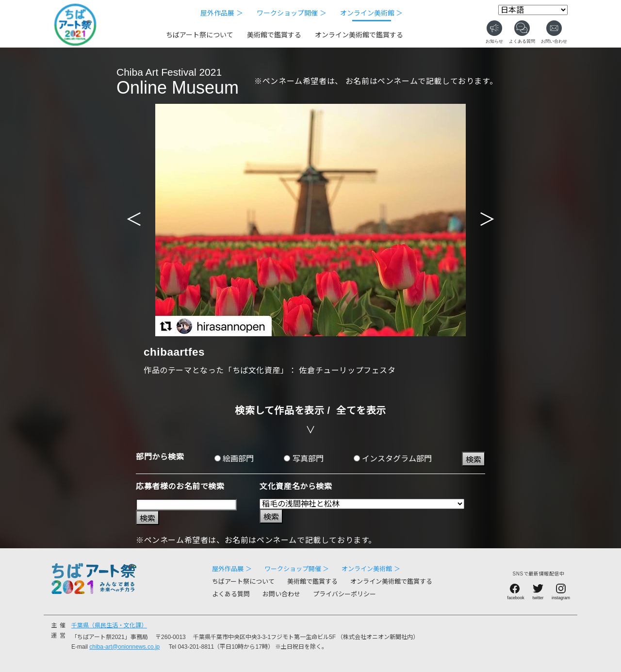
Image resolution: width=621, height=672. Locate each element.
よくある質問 (231, 594)
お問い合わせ (281, 594)
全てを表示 (361, 410)
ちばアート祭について (200, 35)
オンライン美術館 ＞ (372, 13)
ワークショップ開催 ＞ (292, 13)
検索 (474, 460)
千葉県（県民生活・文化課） (109, 625)
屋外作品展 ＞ (222, 13)
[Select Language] (533, 10)
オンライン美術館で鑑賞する (359, 35)
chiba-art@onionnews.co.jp (124, 647)
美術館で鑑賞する (274, 35)
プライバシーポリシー (344, 594)
